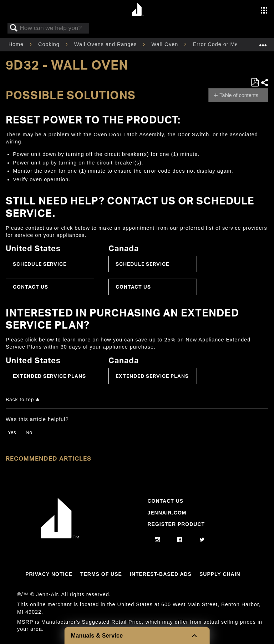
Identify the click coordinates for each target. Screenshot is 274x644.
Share (264, 83)
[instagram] (158, 540)
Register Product (176, 524)
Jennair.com (167, 513)
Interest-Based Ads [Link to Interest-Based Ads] (161, 574)
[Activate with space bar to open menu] (264, 11)
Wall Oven (166, 44)
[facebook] (180, 540)
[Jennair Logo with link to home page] (60, 537)
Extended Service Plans (49, 376)
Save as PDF (255, 83)
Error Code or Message (224, 44)
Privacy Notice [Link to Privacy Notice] (49, 574)
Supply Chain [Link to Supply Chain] (220, 574)
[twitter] (202, 540)
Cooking (50, 44)
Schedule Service (40, 264)
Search (14, 28)
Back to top (20, 399)
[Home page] (138, 10)
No (29, 432)
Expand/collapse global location (263, 42)
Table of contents (239, 95)
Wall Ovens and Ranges (106, 44)
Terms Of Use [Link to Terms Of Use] (101, 574)
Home (17, 44)
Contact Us (31, 287)
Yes (12, 432)
